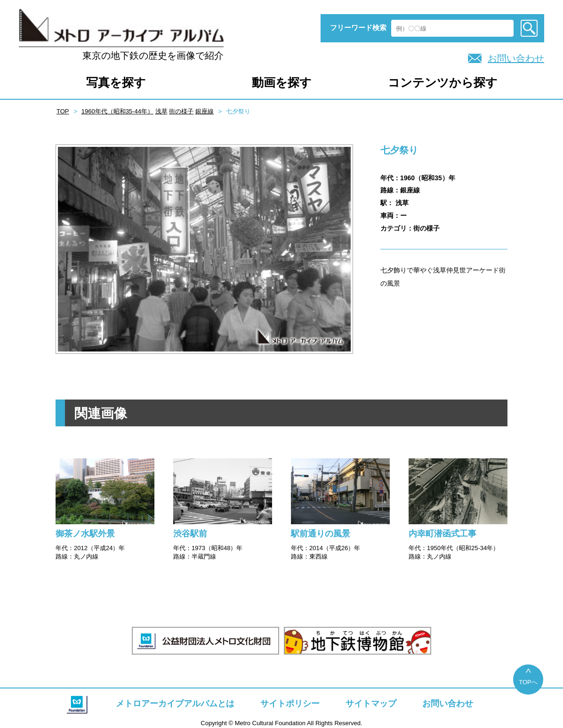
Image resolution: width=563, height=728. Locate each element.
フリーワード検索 (358, 28)
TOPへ (528, 682)
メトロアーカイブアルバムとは (175, 704)
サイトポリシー (290, 704)
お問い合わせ (516, 58)
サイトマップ (371, 704)
